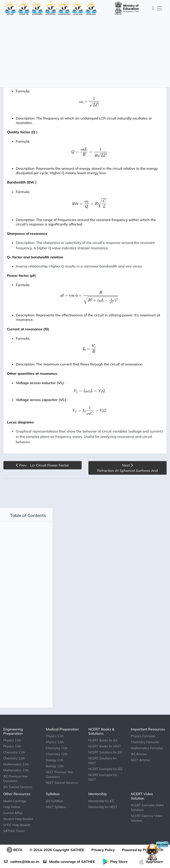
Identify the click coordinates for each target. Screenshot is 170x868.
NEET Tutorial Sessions (62, 793)
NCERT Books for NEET (105, 757)
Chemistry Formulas (145, 753)
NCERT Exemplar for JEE (105, 780)
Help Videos (12, 818)
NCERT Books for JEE (103, 751)
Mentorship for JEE (101, 812)
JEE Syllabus (54, 812)
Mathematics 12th (16, 781)
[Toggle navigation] (153, 8)
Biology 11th (55, 771)
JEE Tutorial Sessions (18, 798)
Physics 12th (12, 757)
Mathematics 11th (16, 775)
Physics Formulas (143, 747)
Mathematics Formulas (147, 759)
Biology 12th (55, 777)
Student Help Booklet (18, 830)
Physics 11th (12, 751)
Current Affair (13, 824)
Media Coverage (15, 812)
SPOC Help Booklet (17, 836)
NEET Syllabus (56, 818)
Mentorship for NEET (103, 818)
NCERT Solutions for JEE (105, 763)
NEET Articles (140, 771)
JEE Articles (139, 765)
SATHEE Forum (14, 842)
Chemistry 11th (14, 763)
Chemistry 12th (14, 769)
